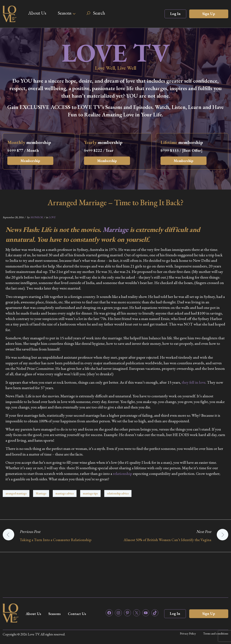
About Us (37, 13)
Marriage (115, 229)
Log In (175, 14)
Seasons (65, 13)
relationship (123, 474)
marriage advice (65, 493)
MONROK (37, 217)
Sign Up (209, 14)
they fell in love (194, 382)
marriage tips (90, 493)
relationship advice (118, 493)
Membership (30, 161)
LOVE (52, 217)
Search (99, 13)
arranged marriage (16, 493)
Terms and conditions (216, 634)
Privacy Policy (188, 634)
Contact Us (77, 614)
